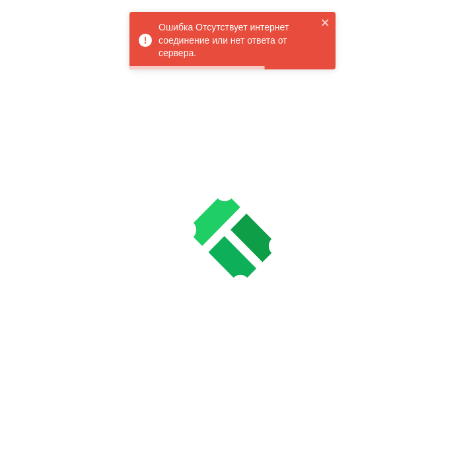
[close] (326, 22)
